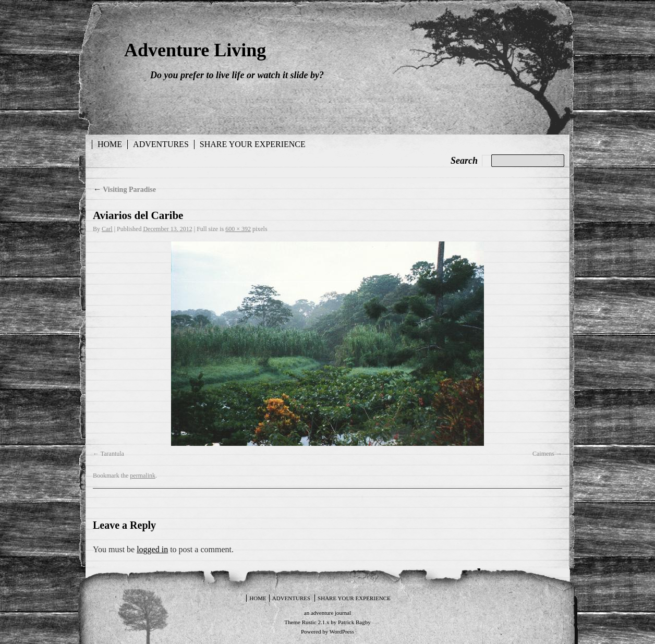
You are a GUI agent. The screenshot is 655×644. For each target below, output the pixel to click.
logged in (152, 549)
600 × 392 (238, 229)
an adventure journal (327, 613)
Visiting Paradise (124, 190)
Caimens (543, 454)
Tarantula (112, 454)
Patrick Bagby (354, 622)
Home (110, 144)
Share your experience (253, 144)
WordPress (342, 631)
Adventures (161, 144)
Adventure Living (195, 50)
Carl (107, 229)
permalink (143, 476)
